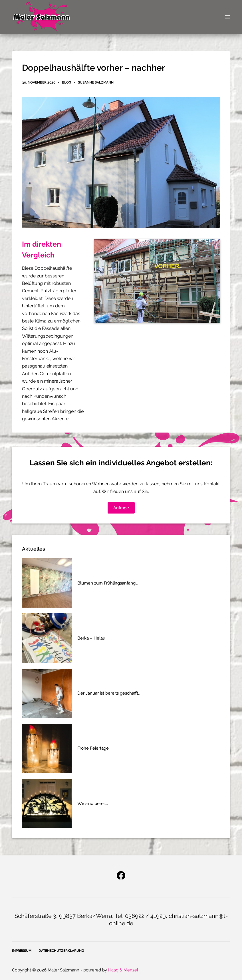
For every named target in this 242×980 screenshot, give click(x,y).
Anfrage (121, 508)
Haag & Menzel (123, 970)
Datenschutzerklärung (61, 951)
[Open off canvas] (227, 17)
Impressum (22, 951)
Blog (67, 82)
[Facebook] (121, 875)
